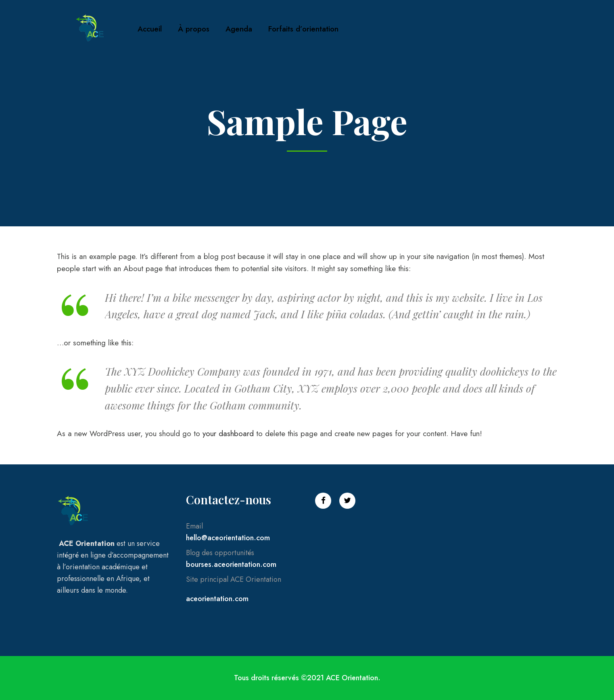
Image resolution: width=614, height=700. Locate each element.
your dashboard (228, 434)
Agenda (239, 29)
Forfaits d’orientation (303, 29)
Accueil (150, 29)
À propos (194, 29)
